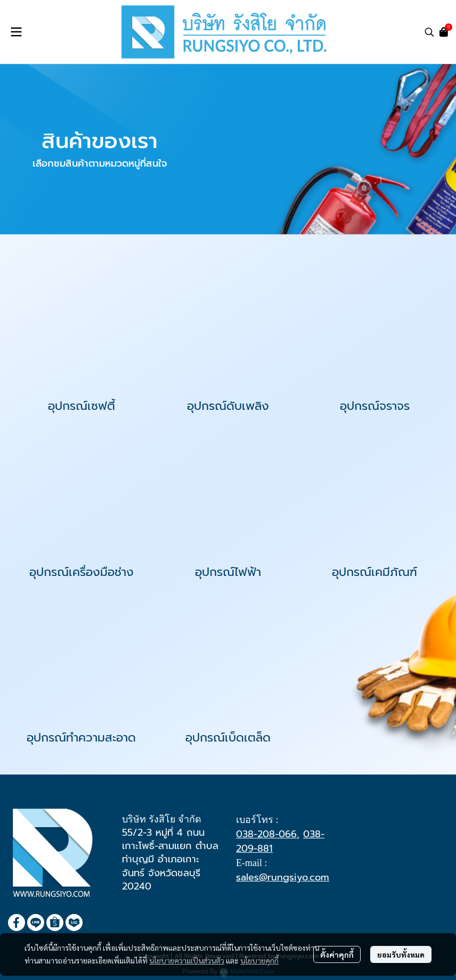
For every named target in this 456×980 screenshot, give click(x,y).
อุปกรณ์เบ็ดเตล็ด (228, 738)
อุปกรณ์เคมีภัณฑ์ (374, 572)
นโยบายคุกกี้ (259, 960)
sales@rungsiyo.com (283, 877)
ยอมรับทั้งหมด (401, 954)
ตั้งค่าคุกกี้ (337, 954)
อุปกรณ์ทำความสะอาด (81, 738)
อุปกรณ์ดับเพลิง (228, 406)
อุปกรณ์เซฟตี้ (82, 406)
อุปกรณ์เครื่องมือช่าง (82, 572)
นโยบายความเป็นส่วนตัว (187, 960)
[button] (429, 32)
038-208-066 (266, 834)
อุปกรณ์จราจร (375, 406)
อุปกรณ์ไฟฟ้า (228, 572)
